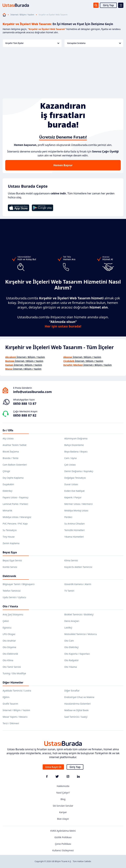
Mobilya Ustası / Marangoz (17, 517)
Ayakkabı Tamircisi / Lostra (17, 691)
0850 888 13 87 (25, 404)
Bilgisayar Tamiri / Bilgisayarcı (19, 584)
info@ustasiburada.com (32, 392)
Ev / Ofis (8, 430)
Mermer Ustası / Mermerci (79, 504)
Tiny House (9, 537)
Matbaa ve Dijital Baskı (76, 710)
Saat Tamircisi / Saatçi (76, 717)
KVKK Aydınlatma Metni (63, 831)
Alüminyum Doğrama (76, 438)
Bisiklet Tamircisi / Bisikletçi (79, 614)
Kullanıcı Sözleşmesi (63, 850)
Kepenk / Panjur (73, 497)
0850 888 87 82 (25, 415)
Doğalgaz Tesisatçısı (75, 478)
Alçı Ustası (8, 438)
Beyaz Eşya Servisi (12, 560)
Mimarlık (7, 510)
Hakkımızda (63, 786)
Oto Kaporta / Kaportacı (77, 654)
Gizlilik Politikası (63, 837)
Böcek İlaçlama (11, 452)
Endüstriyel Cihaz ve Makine (79, 697)
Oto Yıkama (71, 667)
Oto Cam (69, 641)
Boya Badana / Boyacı (76, 452)
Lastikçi (68, 628)
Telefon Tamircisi (12, 591)
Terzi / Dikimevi (11, 723)
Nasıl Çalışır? (63, 793)
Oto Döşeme (9, 647)
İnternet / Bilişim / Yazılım (22, 15)
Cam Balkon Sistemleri (15, 465)
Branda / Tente (10, 458)
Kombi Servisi (10, 567)
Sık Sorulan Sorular (63, 806)
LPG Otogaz (9, 634)
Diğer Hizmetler (13, 682)
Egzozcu (7, 628)
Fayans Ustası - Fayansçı (16, 497)
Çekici (6, 621)
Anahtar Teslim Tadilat (15, 445)
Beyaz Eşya (10, 552)
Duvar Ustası (71, 484)
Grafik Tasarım (10, 704)
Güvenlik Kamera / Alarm (78, 584)
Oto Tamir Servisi (12, 667)
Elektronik (9, 576)
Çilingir (6, 471)
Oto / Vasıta (10, 606)
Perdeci (68, 517)
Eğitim (6, 697)
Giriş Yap (108, 5)
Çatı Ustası (70, 465)
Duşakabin (8, 484)
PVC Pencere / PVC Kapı (15, 524)
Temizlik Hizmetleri (74, 530)
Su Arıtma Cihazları (74, 524)
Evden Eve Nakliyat (74, 491)
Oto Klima (8, 660)
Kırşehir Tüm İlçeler (32, 43)
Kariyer (63, 812)
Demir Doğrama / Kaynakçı (79, 471)
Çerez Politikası (63, 844)
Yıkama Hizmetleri (74, 537)
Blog (63, 799)
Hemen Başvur (63, 165)
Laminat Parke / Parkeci (15, 504)
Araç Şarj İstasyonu (13, 614)
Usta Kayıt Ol (53, 767)
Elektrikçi (7, 491)
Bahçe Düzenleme (74, 445)
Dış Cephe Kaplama (13, 478)
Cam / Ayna (70, 458)
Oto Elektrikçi (71, 647)
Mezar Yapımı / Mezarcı (15, 717)
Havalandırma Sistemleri (78, 704)
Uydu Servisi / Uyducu (14, 597)
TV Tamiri (69, 591)
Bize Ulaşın (63, 819)
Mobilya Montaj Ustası (76, 510)
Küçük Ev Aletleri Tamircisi (78, 567)
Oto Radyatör (72, 660)
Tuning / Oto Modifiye (14, 673)
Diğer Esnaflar (72, 691)
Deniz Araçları (72, 621)
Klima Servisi (71, 560)
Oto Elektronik (10, 654)
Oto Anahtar (9, 641)
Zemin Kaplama (11, 543)
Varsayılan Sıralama (94, 43)
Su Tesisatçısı (10, 530)
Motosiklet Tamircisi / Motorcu (81, 634)
